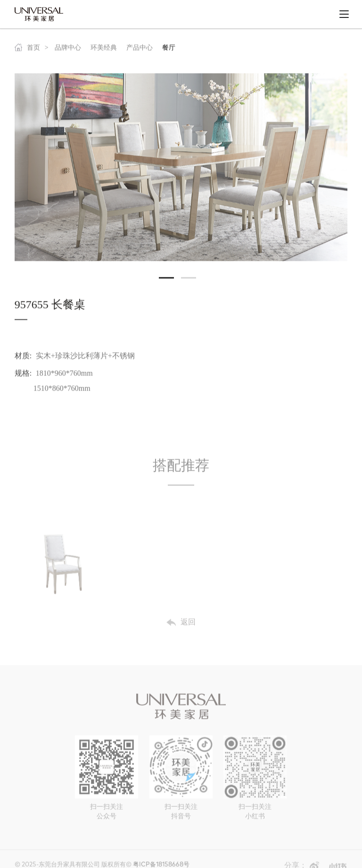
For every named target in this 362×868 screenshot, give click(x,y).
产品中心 (140, 50)
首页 (27, 50)
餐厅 (169, 50)
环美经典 (104, 50)
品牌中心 (68, 50)
